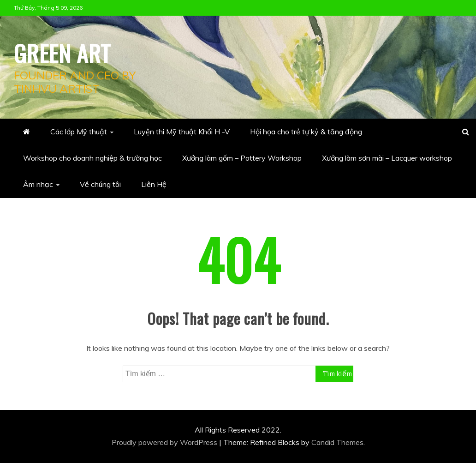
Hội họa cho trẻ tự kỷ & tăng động (306, 132)
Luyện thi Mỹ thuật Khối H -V (182, 132)
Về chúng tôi (100, 184)
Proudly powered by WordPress (165, 442)
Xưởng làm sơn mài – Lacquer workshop (387, 158)
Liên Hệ (154, 184)
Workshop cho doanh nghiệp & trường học (92, 158)
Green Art (62, 53)
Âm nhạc (38, 184)
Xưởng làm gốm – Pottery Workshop (242, 158)
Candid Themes (337, 442)
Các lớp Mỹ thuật (79, 132)
